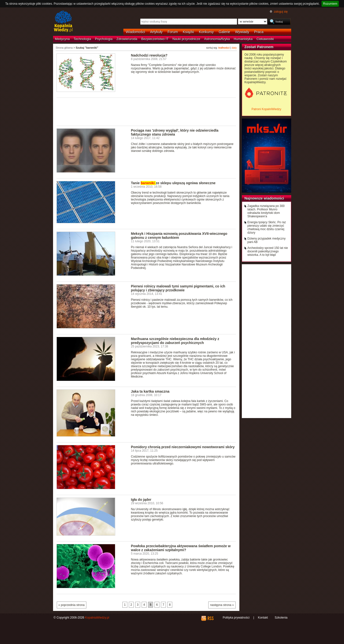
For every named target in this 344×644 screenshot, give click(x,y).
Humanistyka (243, 39)
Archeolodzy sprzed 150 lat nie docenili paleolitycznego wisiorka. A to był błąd (268, 251)
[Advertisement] (146, 111)
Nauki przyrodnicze (186, 39)
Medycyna (62, 39)
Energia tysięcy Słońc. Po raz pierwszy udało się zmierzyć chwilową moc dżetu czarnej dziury (267, 227)
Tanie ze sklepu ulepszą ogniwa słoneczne (173, 183)
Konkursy (206, 32)
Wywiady (242, 32)
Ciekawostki (265, 39)
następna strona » (222, 605)
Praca (259, 32)
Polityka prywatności (236, 618)
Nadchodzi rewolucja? (149, 55)
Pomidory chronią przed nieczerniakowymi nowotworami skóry (183, 447)
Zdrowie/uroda (127, 39)
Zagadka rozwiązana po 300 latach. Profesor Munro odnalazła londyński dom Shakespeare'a (266, 211)
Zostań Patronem (259, 47)
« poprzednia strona (72, 605)
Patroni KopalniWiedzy (266, 109)
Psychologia (104, 39)
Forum (173, 32)
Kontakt (263, 618)
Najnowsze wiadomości (264, 198)
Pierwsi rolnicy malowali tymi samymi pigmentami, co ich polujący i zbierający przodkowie (178, 288)
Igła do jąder (141, 500)
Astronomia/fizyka (217, 39)
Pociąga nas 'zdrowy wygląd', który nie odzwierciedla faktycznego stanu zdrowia (175, 132)
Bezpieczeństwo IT (155, 39)
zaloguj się (281, 12)
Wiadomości (135, 32)
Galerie (224, 32)
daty (234, 48)
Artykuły (156, 32)
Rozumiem (330, 4)
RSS (210, 618)
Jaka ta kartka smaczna (150, 391)
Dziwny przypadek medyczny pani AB (267, 240)
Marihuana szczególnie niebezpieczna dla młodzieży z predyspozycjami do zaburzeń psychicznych (175, 341)
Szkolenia (281, 618)
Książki (189, 32)
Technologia (82, 39)
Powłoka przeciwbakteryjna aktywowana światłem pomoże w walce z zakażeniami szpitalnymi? (181, 548)
